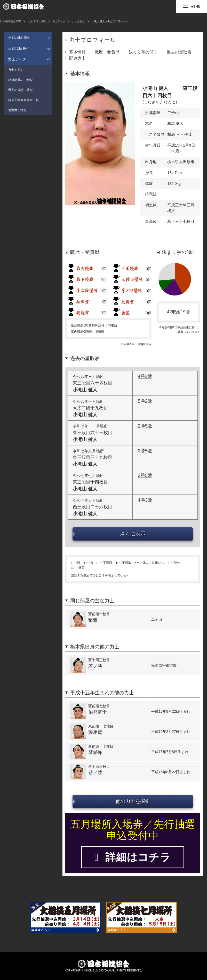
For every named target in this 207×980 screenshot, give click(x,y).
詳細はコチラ (133, 857)
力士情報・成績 (37, 21)
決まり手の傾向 (143, 52)
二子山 (173, 113)
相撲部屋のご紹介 (20, 80)
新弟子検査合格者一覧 (23, 100)
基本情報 (77, 52)
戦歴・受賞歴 (107, 52)
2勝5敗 (145, 426)
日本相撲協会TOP (10, 21)
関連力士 (77, 58)
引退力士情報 (17, 110)
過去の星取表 (179, 52)
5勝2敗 (145, 401)
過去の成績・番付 (20, 90)
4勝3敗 (145, 376)
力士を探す (78, 21)
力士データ (59, 21)
